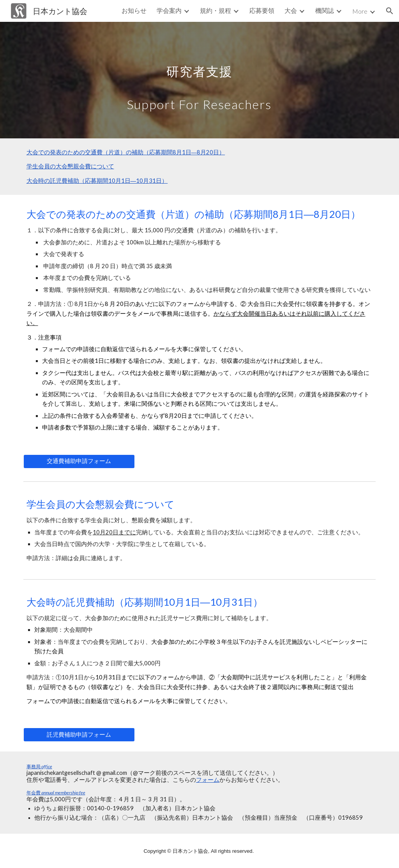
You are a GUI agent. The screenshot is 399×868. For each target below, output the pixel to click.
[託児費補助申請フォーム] (79, 735)
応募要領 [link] (262, 10)
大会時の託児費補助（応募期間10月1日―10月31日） (97, 181)
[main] (199, 80)
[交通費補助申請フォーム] (79, 461)
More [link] (360, 11)
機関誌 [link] (325, 10)
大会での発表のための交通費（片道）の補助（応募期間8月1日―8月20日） (126, 152)
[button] (390, 11)
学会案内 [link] (169, 10)
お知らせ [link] (134, 10)
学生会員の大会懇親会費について (70, 166)
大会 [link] (291, 10)
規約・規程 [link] (215, 10)
